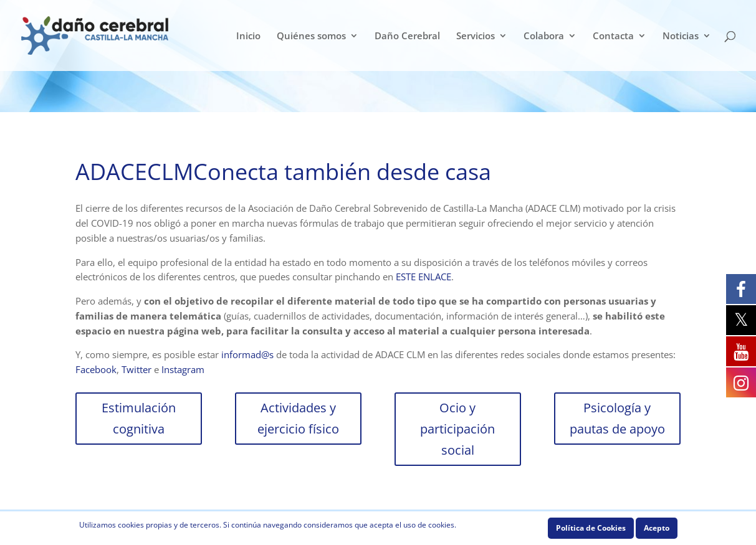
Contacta (613, 36)
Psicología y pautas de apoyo (617, 418)
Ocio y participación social (457, 429)
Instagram (183, 369)
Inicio (248, 36)
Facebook (96, 369)
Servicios (476, 36)
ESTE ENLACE (423, 277)
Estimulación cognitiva (139, 418)
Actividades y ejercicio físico (298, 418)
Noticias (681, 36)
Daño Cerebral (407, 36)
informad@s (247, 354)
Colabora (544, 36)
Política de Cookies (591, 528)
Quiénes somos (311, 36)
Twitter (136, 369)
